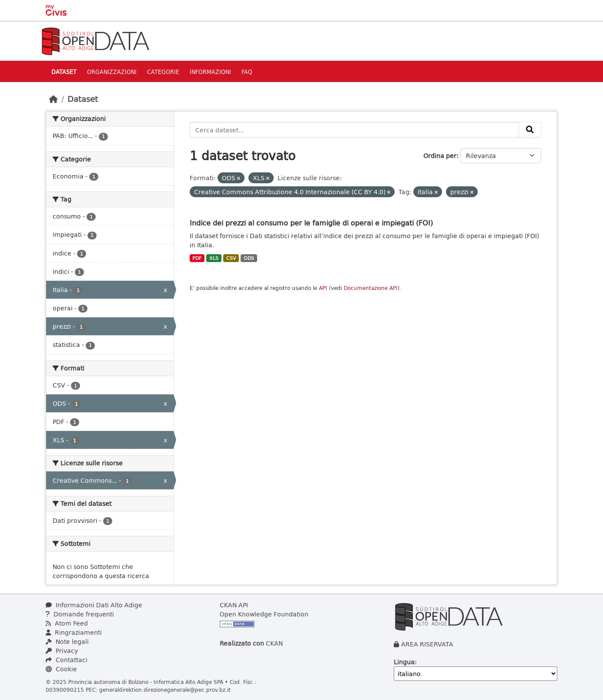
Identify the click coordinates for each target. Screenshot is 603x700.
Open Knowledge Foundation (264, 614)
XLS (214, 258)
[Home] (54, 99)
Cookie (61, 669)
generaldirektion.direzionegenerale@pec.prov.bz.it (165, 690)
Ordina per (440, 156)
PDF (197, 258)
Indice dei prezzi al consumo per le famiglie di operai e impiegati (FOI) (311, 223)
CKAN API (234, 605)
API (323, 288)
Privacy (62, 651)
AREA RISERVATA (427, 644)
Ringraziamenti (74, 632)
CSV (231, 258)
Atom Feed (67, 623)
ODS (249, 258)
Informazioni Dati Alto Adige (94, 605)
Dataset (64, 72)
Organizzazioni (112, 72)
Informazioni (210, 72)
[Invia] (530, 130)
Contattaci (67, 660)
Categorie (163, 72)
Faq (247, 72)
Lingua (404, 662)
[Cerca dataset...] (355, 130)
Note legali (67, 641)
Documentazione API (371, 288)
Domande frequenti (80, 614)
